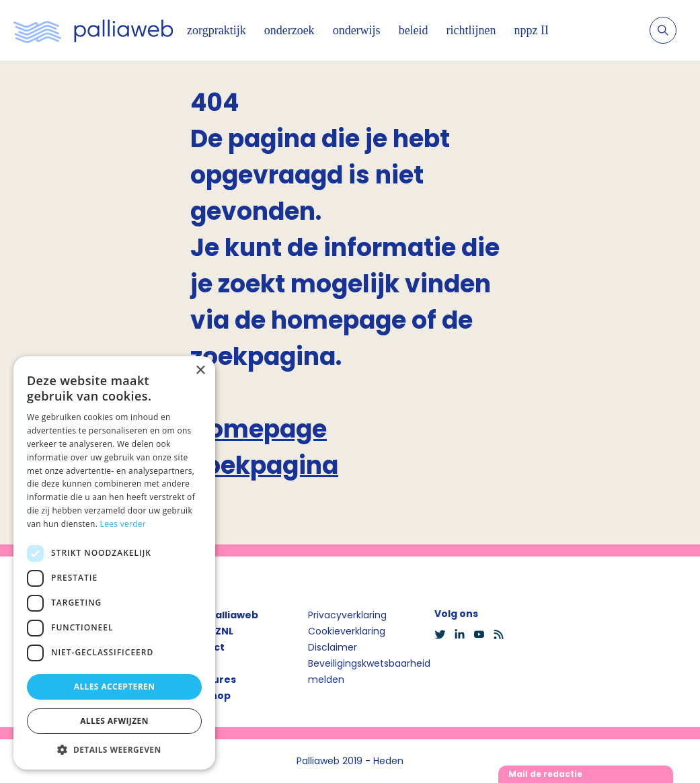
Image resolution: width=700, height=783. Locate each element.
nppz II (532, 30)
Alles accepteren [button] (115, 687)
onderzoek (289, 30)
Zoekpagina (264, 465)
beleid (414, 30)
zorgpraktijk (217, 30)
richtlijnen (471, 30)
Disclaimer (333, 647)
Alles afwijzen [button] (114, 721)
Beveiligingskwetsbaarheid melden (369, 671)
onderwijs (357, 30)
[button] (114, 749)
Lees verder (123, 524)
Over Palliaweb (220, 615)
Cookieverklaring (347, 631)
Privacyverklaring (347, 615)
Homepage (259, 429)
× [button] (200, 371)
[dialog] (114, 563)
